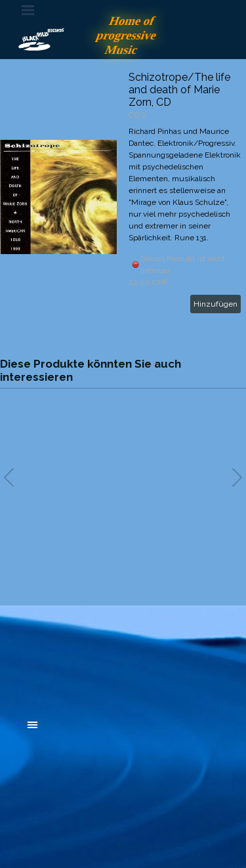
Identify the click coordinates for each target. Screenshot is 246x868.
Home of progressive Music (128, 35)
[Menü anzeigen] (28, 10)
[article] (123, 197)
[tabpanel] (123, 653)
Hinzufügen (215, 304)
